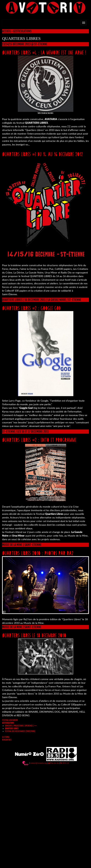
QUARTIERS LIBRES (12, 728)
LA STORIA (6, 737)
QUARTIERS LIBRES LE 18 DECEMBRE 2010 (34, 635)
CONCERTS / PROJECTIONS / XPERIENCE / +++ (21, 726)
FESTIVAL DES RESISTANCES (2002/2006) (20, 731)
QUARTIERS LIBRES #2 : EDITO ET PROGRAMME (39, 440)
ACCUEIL (7, 31)
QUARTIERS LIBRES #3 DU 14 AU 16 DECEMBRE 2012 (42, 154)
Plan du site (54, 763)
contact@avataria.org (38, 763)
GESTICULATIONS (22, 31)
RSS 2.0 (65, 763)
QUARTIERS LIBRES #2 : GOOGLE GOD (31, 308)
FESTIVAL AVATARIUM (10, 720)
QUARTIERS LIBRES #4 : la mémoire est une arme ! (44, 52)
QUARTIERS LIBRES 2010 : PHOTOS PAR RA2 (38, 553)
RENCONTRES (7, 740)
